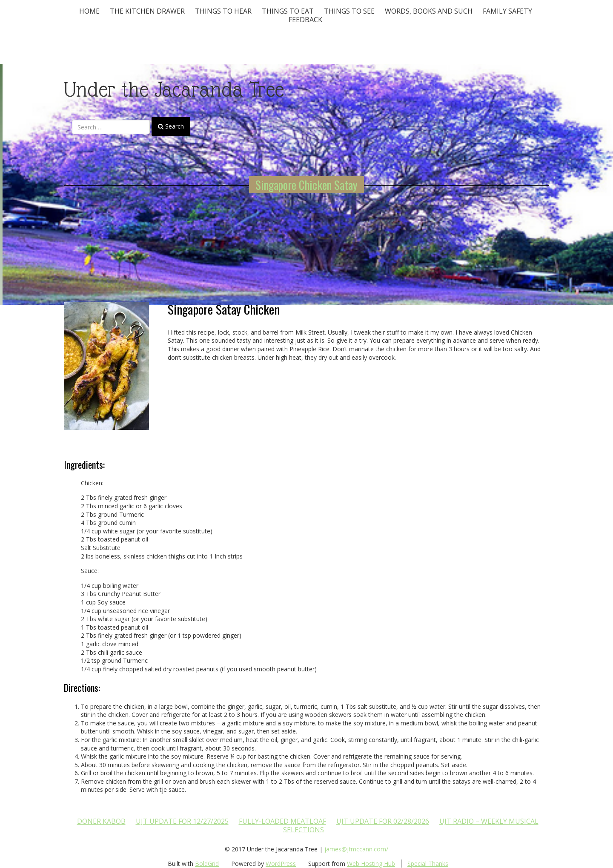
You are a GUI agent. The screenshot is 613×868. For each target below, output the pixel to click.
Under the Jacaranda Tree (174, 90)
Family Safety (507, 11)
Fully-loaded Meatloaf (282, 821)
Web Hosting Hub (371, 864)
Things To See (349, 11)
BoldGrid (207, 864)
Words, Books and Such (429, 11)
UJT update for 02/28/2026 (383, 821)
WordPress (281, 864)
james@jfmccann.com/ (356, 849)
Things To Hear (223, 11)
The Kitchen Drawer (147, 11)
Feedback (305, 20)
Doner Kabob (101, 821)
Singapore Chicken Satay (306, 185)
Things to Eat (288, 11)
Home (89, 11)
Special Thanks (428, 864)
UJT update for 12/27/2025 (182, 821)
